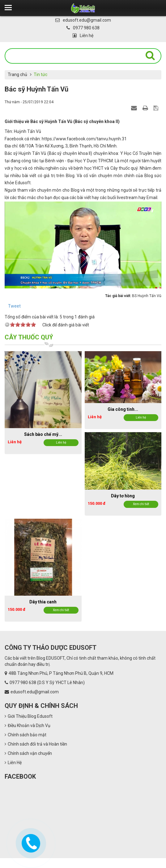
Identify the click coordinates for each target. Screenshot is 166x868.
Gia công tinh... (123, 409)
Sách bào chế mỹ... (43, 434)
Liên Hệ (13, 763)
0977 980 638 (83, 28)
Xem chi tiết (141, 504)
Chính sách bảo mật (26, 735)
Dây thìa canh (43, 602)
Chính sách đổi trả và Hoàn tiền (36, 744)
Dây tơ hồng (123, 496)
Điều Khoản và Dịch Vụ (28, 725)
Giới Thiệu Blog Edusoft (29, 716)
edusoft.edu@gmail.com (83, 20)
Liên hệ (83, 36)
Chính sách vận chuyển (28, 753)
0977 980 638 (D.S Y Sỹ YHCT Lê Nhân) (47, 683)
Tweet (14, 306)
